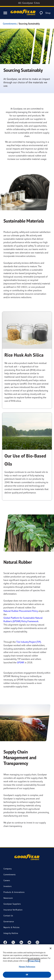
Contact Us (8, 916)
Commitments (10, 24)
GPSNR (21, 662)
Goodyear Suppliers (12, 904)
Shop (48, 13)
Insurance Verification (13, 910)
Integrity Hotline (11, 933)
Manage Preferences (27, 967)
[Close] (51, 949)
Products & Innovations (14, 892)
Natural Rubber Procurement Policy (21, 611)
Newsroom (8, 898)
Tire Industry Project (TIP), (29, 642)
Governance (9, 921)
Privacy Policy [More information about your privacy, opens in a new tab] (34, 961)
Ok (27, 975)
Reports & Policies (11, 927)
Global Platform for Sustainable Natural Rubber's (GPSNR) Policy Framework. (23, 620)
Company (8, 869)
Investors (7, 886)
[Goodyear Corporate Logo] (23, 13)
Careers (7, 880)
